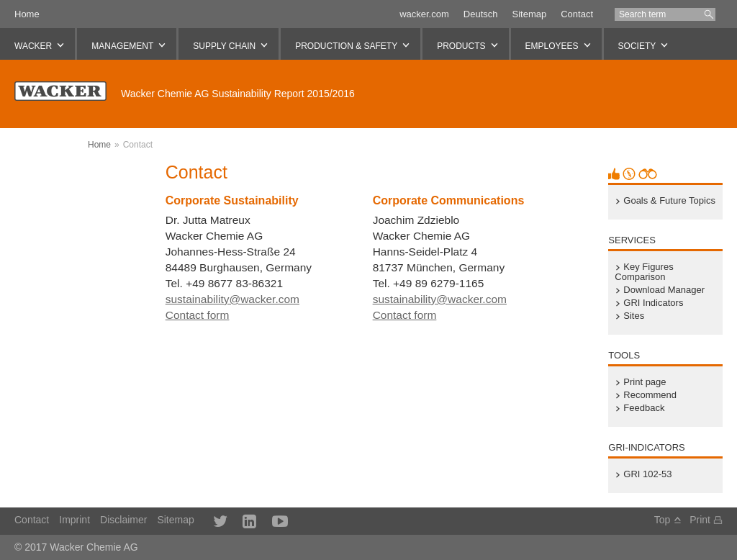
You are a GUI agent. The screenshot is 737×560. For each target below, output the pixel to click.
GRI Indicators (653, 303)
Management (122, 46)
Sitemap (529, 14)
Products (461, 46)
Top (663, 520)
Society (637, 46)
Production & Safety (346, 46)
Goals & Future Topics (669, 201)
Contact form (198, 315)
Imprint (74, 520)
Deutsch (481, 14)
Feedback (644, 408)
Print (700, 520)
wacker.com (424, 14)
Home (27, 14)
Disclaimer (123, 520)
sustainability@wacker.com (232, 299)
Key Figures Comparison (644, 272)
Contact (577, 14)
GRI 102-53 (647, 474)
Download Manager (664, 290)
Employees (552, 46)
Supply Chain (224, 46)
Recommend (650, 395)
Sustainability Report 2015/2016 (238, 94)
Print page (645, 382)
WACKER (33, 46)
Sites (634, 316)
